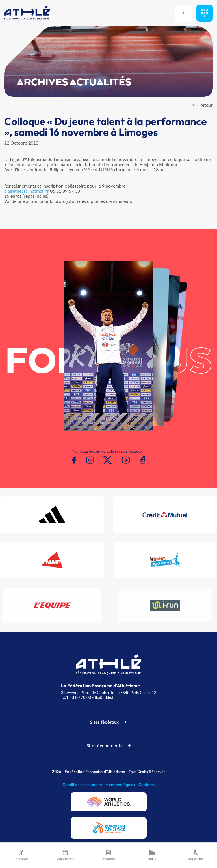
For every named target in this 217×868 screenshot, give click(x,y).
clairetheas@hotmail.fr (27, 191)
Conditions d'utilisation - (84, 785)
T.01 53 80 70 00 (76, 697)
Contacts (147, 785)
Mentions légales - (122, 785)
